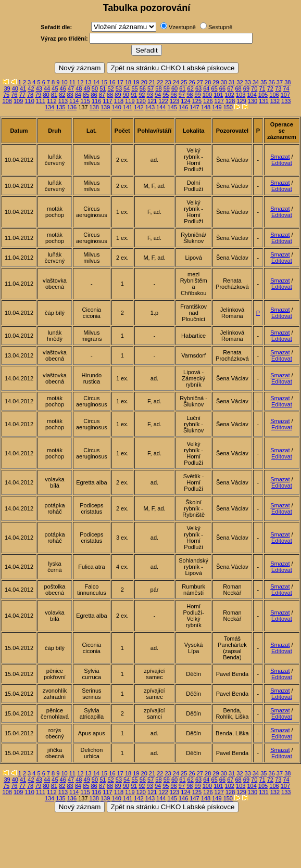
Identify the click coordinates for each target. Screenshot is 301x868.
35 (264, 82)
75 (6, 95)
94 (158, 95)
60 (174, 88)
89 (118, 95)
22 (160, 82)
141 (128, 107)
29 (216, 82)
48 (79, 88)
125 (197, 101)
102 (230, 95)
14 (96, 82)
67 (230, 88)
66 (222, 88)
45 (55, 88)
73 (278, 88)
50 (95, 88)
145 (172, 107)
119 (130, 101)
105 (263, 95)
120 (141, 101)
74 (286, 88)
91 (134, 95)
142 (139, 107)
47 (71, 88)
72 (270, 88)
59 (167, 88)
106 (274, 95)
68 (238, 88)
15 (104, 82)
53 (119, 88)
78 (30, 95)
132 (275, 101)
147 (194, 107)
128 (230, 101)
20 (144, 82)
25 (184, 82)
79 (38, 95)
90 (126, 95)
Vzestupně (182, 27)
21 (152, 82)
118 (119, 101)
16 (112, 82)
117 (107, 101)
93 (150, 95)
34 (256, 82)
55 (134, 88)
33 (248, 82)
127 (219, 101)
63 (198, 88)
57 (150, 88)
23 (168, 82)
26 (192, 82)
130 (253, 101)
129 (241, 101)
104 (252, 95)
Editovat (282, 163)
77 (22, 95)
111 (41, 101)
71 (262, 88)
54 (127, 88)
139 (105, 107)
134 (49, 107)
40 (15, 88)
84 (78, 95)
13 (88, 82)
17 (120, 82)
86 (94, 95)
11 (72, 82)
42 (31, 88)
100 (207, 95)
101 (218, 95)
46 (63, 88)
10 (64, 82)
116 (96, 101)
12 (80, 82)
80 (46, 95)
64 (206, 88)
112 (52, 101)
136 (72, 107)
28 (208, 82)
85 (86, 95)
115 (85, 101)
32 (240, 82)
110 (29, 101)
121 (152, 101)
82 (62, 95)
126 (208, 101)
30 (224, 82)
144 (161, 107)
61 (182, 88)
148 (206, 107)
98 (190, 95)
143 (150, 107)
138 (94, 107)
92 (142, 95)
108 (7, 101)
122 (163, 101)
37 (280, 82)
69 (246, 88)
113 (63, 101)
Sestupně (220, 27)
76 (14, 95)
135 (60, 107)
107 (285, 95)
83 (70, 95)
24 (176, 82)
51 (103, 88)
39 (7, 88)
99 (197, 95)
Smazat (280, 157)
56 (143, 88)
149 (217, 107)
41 (23, 88)
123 (174, 101)
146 (183, 107)
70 (254, 88)
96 (174, 95)
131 (264, 101)
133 (286, 101)
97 (182, 95)
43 (39, 88)
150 (228, 107)
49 (87, 88)
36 (272, 82)
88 (110, 95)
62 (191, 88)
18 (128, 82)
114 (74, 101)
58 (158, 88)
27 (200, 82)
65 (215, 88)
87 (102, 95)
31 (232, 82)
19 (136, 82)
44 (47, 88)
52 (110, 88)
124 (185, 101)
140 (116, 107)
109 (18, 101)
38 (287, 82)
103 (241, 95)
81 (54, 95)
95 (166, 95)
